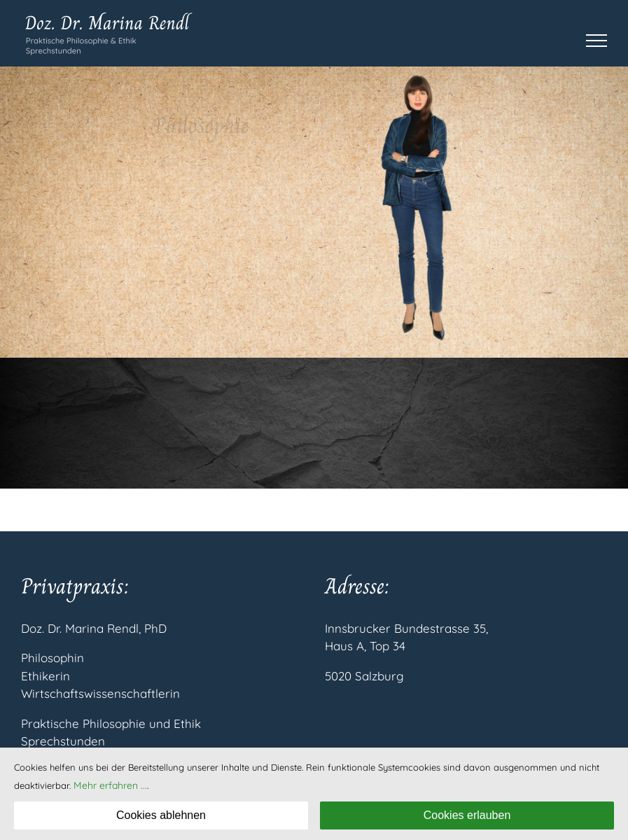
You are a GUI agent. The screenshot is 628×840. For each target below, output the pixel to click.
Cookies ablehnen (161, 815)
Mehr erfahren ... (110, 785)
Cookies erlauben (467, 815)
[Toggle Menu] (596, 41)
